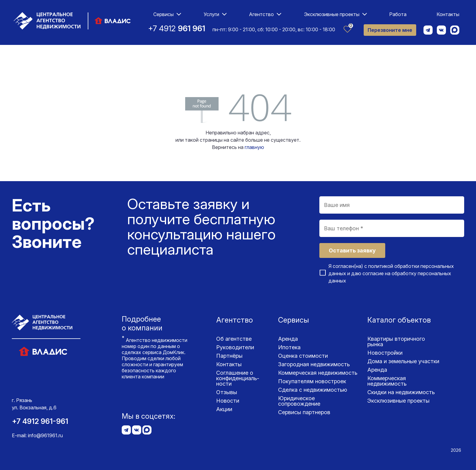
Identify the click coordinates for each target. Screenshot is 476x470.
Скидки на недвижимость (401, 392)
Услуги (211, 14)
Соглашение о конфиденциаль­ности (238, 378)
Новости (228, 401)
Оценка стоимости (303, 356)
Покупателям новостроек (312, 381)
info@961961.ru (45, 435)
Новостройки (385, 353)
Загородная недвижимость (314, 364)
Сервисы (163, 14)
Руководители (235, 347)
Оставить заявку (352, 250)
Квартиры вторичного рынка (396, 342)
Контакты (448, 14)
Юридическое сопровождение (299, 401)
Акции (224, 409)
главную (254, 147)
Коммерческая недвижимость (318, 373)
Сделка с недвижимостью (313, 390)
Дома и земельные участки (403, 361)
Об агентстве (234, 339)
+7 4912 (177, 28)
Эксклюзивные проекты (332, 14)
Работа (398, 14)
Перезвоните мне (390, 30)
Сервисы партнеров (304, 412)
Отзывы (227, 392)
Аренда (288, 339)
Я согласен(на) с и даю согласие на (391, 273)
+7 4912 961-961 (40, 421)
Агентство (261, 14)
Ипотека (289, 347)
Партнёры (229, 356)
